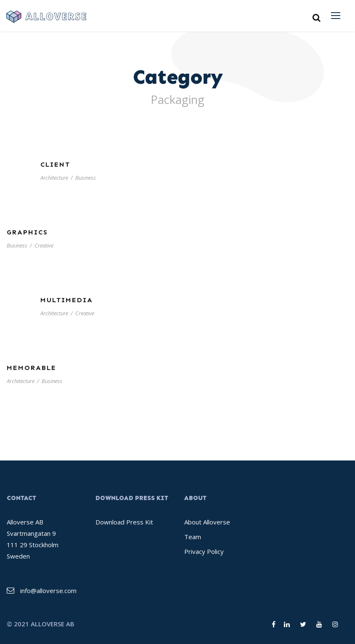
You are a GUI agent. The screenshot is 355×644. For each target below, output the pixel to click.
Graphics (27, 232)
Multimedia (67, 300)
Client (55, 164)
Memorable (32, 368)
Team (193, 537)
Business (86, 178)
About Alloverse (207, 522)
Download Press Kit (124, 522)
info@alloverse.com (48, 591)
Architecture (54, 178)
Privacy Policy (204, 551)
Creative (44, 245)
